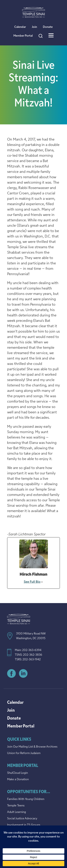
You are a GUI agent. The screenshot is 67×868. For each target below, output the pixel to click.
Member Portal (23, 36)
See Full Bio (32, 582)
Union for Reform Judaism (24, 753)
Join (34, 27)
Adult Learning (17, 812)
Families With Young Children (26, 799)
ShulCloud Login (18, 773)
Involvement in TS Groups (24, 825)
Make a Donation (18, 780)
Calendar (20, 27)
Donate (48, 27)
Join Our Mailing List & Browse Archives (32, 747)
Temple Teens (16, 806)
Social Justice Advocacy (22, 819)
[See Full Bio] (42, 582)
